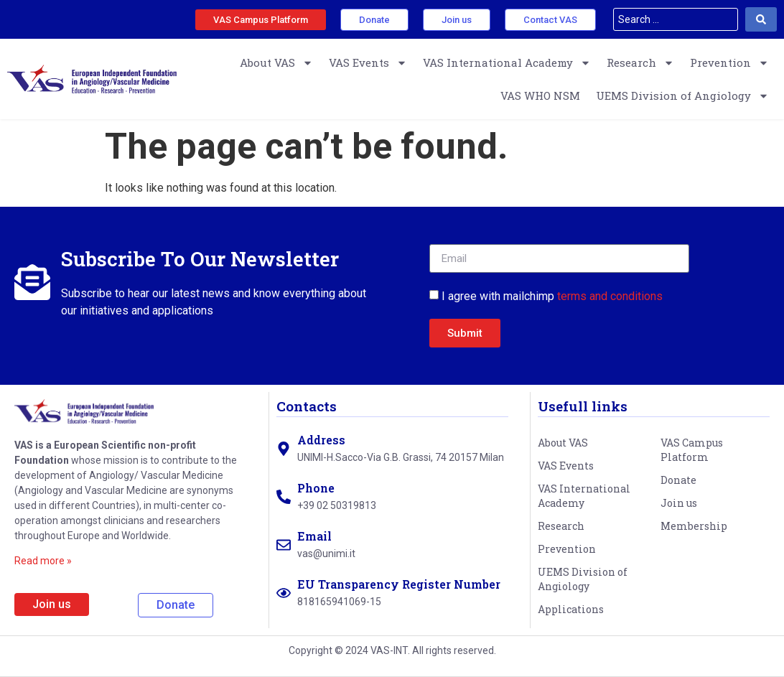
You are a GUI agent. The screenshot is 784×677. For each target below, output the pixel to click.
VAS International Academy (507, 63)
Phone (316, 488)
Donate (678, 480)
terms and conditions (610, 296)
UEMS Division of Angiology (682, 96)
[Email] (284, 545)
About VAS (276, 63)
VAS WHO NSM (540, 95)
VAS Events (368, 63)
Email (314, 536)
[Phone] (284, 497)
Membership (694, 526)
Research (640, 63)
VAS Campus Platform (692, 450)
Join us (679, 503)
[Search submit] (761, 19)
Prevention (729, 63)
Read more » (43, 561)
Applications (571, 609)
